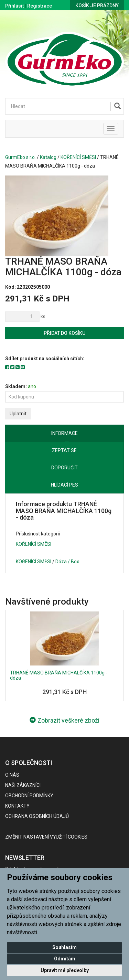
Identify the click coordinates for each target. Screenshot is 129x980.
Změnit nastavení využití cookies (46, 837)
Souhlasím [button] (64, 947)
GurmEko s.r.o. (20, 157)
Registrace (40, 6)
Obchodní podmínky (29, 796)
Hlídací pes (64, 485)
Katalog (48, 157)
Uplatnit (18, 414)
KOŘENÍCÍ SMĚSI (78, 157)
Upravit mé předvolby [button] (65, 970)
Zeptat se (64, 450)
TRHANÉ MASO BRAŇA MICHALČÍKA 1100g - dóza (59, 675)
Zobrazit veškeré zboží (64, 720)
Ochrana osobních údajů (37, 816)
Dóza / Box (67, 562)
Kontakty (17, 806)
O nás (12, 775)
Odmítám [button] (65, 959)
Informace (64, 433)
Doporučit (64, 468)
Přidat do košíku (64, 333)
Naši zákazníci (23, 785)
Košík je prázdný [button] (97, 6)
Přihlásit (14, 6)
